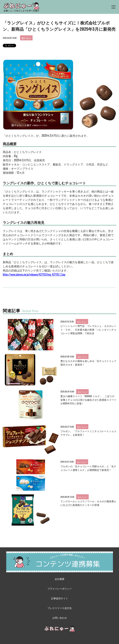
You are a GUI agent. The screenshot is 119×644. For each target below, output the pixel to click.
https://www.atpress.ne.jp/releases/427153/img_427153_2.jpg (34, 274)
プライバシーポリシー (60, 588)
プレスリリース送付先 (60, 608)
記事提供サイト (60, 598)
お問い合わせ (60, 618)
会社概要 (60, 579)
